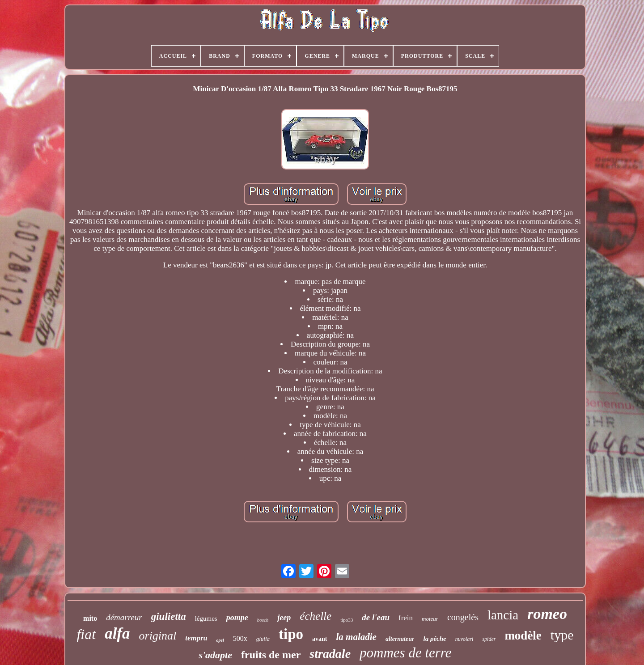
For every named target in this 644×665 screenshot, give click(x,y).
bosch (263, 620)
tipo (291, 634)
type (562, 635)
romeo (547, 614)
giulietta (169, 616)
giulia (263, 639)
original (158, 636)
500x (240, 638)
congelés (463, 617)
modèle (523, 635)
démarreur (124, 617)
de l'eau (376, 617)
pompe (237, 618)
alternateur (400, 639)
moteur (430, 619)
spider (489, 639)
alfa (117, 633)
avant (320, 639)
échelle (316, 616)
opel (220, 640)
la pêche (434, 639)
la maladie (356, 637)
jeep (284, 618)
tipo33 (347, 620)
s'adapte (215, 655)
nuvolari (464, 639)
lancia (503, 615)
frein (406, 618)
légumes (206, 618)
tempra (196, 638)
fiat (86, 634)
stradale (330, 654)
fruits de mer (271, 655)
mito (90, 618)
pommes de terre (405, 653)
